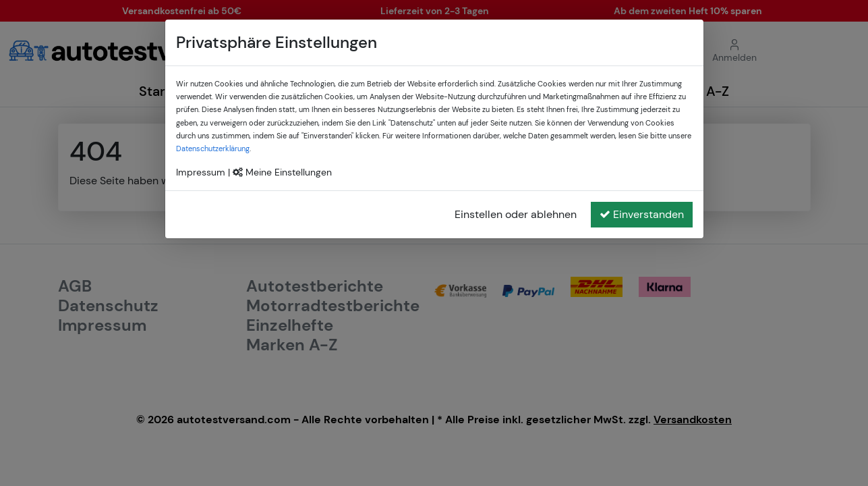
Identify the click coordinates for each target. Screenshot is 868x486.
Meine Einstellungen (282, 172)
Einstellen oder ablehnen (516, 214)
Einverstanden (642, 214)
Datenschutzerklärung (213, 148)
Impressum (201, 172)
